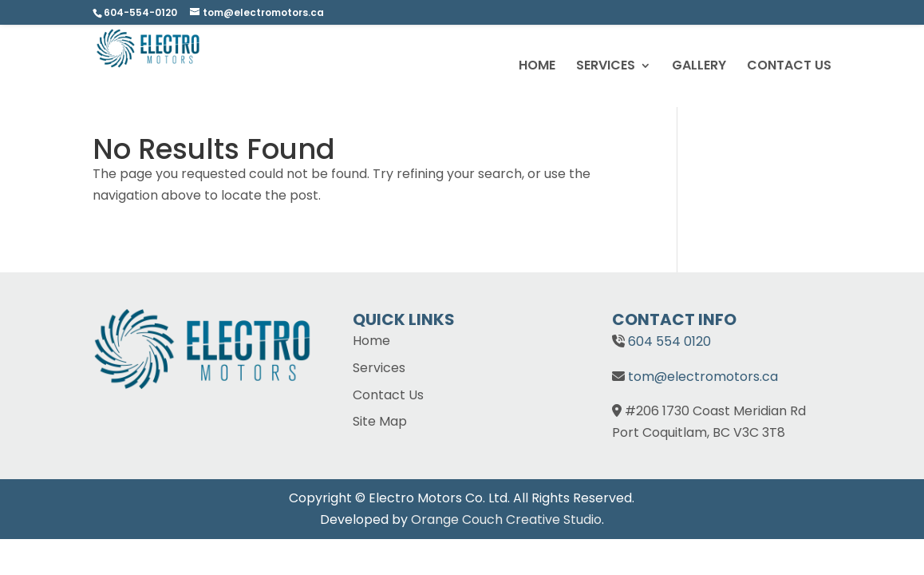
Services (379, 368)
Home (371, 341)
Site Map (380, 421)
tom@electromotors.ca (703, 377)
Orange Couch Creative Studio (506, 519)
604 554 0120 (669, 341)
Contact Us (388, 395)
